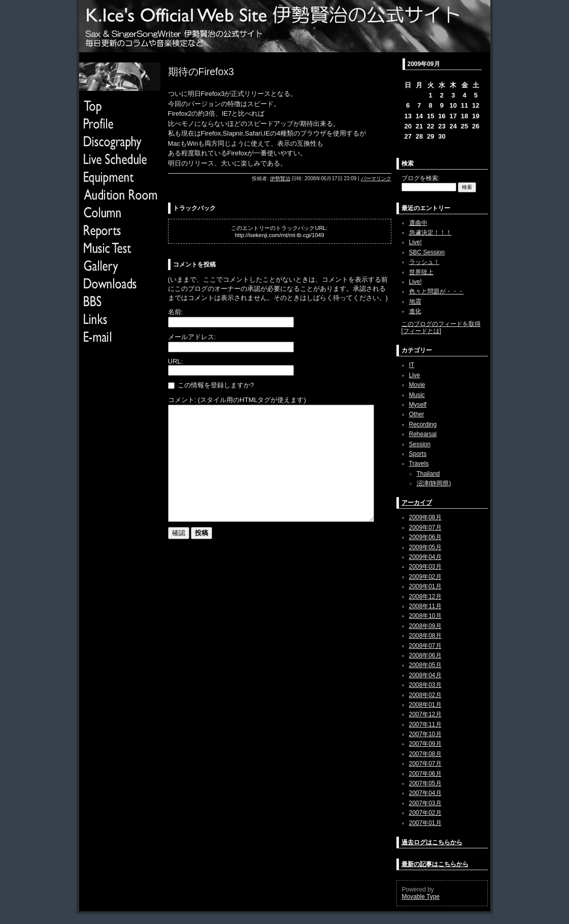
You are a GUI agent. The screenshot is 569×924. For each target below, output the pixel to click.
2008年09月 (425, 626)
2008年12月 (425, 597)
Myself (418, 405)
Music (417, 395)
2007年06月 (425, 774)
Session (420, 444)
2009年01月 (425, 586)
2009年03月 (425, 567)
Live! (415, 242)
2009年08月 (425, 517)
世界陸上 (421, 272)
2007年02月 (425, 813)
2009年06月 (425, 537)
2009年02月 (425, 577)
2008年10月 (425, 616)
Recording (423, 424)
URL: (176, 361)
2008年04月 (425, 675)
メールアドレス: (192, 337)
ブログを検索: (421, 178)
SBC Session (427, 252)
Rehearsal (423, 434)
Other (417, 414)
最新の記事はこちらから (435, 864)
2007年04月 (425, 793)
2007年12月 (425, 714)
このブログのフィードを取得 (441, 324)
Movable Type (421, 897)
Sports (418, 454)
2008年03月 (425, 685)
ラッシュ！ (424, 262)
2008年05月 (425, 665)
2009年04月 (425, 557)
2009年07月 (425, 527)
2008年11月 (425, 606)
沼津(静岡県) (434, 483)
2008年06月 (425, 655)
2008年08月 (425, 636)
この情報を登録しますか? (211, 385)
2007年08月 (425, 754)
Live (415, 375)
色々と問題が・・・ (437, 291)
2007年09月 (425, 744)
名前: (176, 312)
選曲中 (418, 223)
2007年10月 (425, 734)
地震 (415, 302)
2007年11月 (425, 724)
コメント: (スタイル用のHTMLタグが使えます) (237, 400)
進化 (415, 311)
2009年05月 (425, 547)
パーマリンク (376, 178)
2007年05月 (425, 783)
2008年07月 (425, 646)
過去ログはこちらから (432, 842)
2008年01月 (425, 705)
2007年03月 (425, 803)
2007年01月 (425, 823)
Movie (417, 385)
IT (412, 365)
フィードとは (421, 331)
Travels (419, 464)
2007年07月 (425, 764)
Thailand (428, 474)
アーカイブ (417, 503)
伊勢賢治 (280, 178)
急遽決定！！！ (430, 233)
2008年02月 (425, 695)
